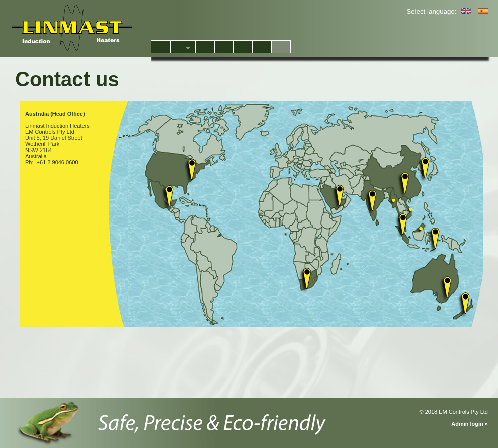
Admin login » (470, 424)
